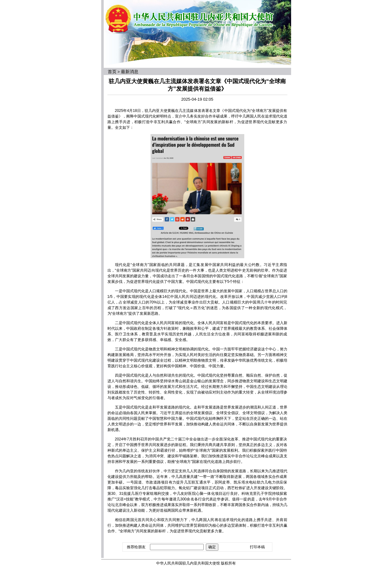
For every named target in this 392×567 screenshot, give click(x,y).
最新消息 (130, 72)
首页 (112, 72)
